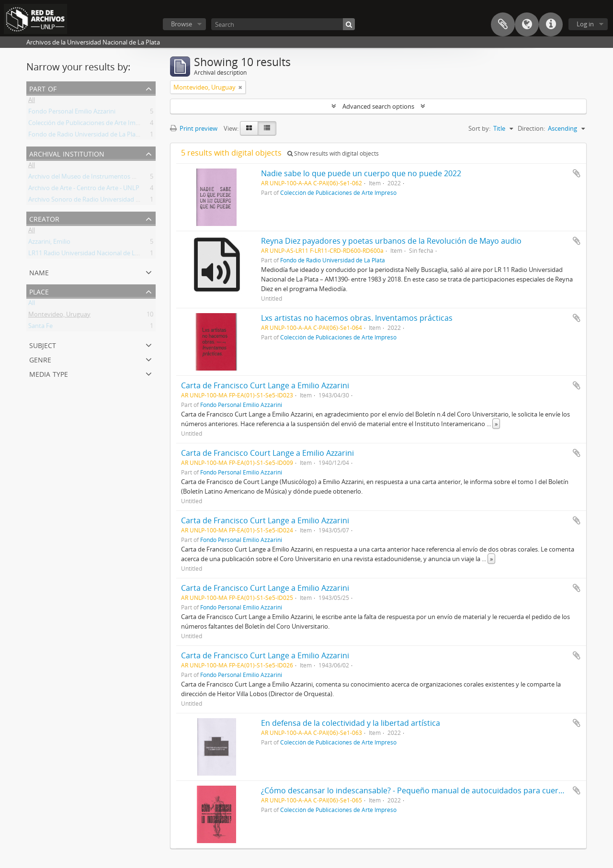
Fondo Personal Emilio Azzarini (72, 113)
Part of (43, 88)
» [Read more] (496, 424)
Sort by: (479, 128)
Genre (40, 359)
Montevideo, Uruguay (59, 316)
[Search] (283, 24)
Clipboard (503, 24)
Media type (49, 373)
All (32, 101)
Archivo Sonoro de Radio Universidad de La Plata (97, 201)
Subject (43, 344)
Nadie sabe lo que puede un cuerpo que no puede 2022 (361, 173)
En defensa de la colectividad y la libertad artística (351, 723)
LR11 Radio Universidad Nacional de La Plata (91, 255)
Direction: (531, 128)
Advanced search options (378, 106)
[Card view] (249, 128)
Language (527, 24)
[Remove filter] (240, 87)
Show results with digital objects (333, 153)
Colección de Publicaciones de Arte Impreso (90, 124)
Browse (182, 24)
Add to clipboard (577, 173)
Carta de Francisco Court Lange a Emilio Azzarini (267, 453)
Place (39, 291)
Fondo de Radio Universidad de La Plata (85, 136)
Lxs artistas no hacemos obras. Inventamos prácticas (357, 318)
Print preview (194, 128)
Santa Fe (40, 327)
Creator (44, 218)
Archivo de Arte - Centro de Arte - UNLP (84, 190)
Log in (585, 24)
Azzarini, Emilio (49, 243)
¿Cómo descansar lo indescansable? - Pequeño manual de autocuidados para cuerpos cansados (435, 790)
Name (39, 272)
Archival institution (67, 153)
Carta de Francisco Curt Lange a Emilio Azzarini (265, 385)
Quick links (551, 24)
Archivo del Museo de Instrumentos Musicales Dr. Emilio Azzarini (120, 178)
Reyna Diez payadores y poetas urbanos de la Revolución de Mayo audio (391, 241)
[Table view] (267, 128)
